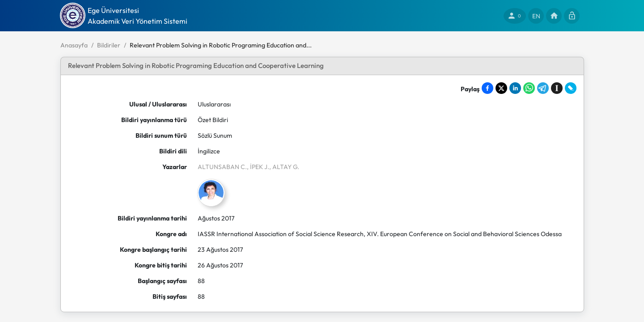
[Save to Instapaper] (557, 88)
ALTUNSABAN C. (222, 167)
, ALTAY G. (284, 167)
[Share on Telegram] (543, 88)
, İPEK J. (258, 167)
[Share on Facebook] (487, 88)
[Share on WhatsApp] (529, 88)
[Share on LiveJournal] (571, 88)
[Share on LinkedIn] (515, 88)
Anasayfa (74, 45)
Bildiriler (109, 45)
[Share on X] (501, 88)
